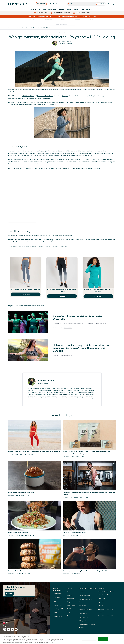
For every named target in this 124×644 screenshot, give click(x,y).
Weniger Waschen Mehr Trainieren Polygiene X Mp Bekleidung (37, 28)
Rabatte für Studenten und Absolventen (106, 611)
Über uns (81, 592)
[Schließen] (121, 639)
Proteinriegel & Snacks (72, 607)
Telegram (101, 606)
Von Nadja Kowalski (23, 574)
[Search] (69, 4)
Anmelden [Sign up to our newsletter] (9, 594)
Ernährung (33, 20)
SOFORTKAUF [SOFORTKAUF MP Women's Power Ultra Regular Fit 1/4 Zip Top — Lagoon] (98, 296)
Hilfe (55, 601)
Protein (44, 9)
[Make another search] (62, 24)
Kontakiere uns (58, 597)
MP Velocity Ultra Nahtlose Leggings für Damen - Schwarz (62, 291)
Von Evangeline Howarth (25, 455)
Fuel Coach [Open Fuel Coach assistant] (101, 4)
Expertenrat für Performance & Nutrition (87, 626)
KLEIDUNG (53, 4)
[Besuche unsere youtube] (16, 629)
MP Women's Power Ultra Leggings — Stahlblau (26, 290)
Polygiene (65, 96)
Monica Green (68, 355)
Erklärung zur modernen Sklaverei (86, 601)
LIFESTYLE (62, 32)
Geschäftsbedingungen (86, 609)
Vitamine (61, 9)
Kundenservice (58, 594)
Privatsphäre (82, 606)
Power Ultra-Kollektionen (45, 96)
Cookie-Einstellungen (10, 619)
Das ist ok (103, 639)
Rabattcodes (102, 598)
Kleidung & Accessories (71, 597)
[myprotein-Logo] (18, 4)
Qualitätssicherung (84, 596)
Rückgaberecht (58, 605)
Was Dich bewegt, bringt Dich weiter (108, 616)
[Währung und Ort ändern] (25, 623)
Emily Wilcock (68, 328)
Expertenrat (89, 9)
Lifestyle (91, 20)
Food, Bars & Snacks (72, 9)
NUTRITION (41, 4)
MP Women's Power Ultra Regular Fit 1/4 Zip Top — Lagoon (98, 291)
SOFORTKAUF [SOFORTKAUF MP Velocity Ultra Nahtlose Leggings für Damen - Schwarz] (62, 296)
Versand (56, 613)
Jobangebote (83, 621)
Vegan (82, 9)
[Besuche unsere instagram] (5, 629)
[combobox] (86, 4)
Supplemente (52, 9)
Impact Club (101, 602)
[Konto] (109, 4)
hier (54, 642)
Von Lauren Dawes (77, 457)
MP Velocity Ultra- (28, 96)
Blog (14, 28)
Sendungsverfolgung (60, 609)
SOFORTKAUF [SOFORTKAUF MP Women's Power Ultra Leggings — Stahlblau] (26, 294)
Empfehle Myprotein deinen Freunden (106, 593)
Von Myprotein (77, 535)
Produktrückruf (58, 616)
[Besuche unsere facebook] (9, 629)
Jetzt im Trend (36, 9)
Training (64, 20)
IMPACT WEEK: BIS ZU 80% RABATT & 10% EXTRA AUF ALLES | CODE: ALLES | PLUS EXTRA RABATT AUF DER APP (62, 16)
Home (10, 28)
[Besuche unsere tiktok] (12, 629)
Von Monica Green (65, 43)
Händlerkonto (83, 613)
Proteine (70, 592)
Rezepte (77, 20)
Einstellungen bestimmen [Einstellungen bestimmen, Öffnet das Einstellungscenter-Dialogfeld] (89, 639)
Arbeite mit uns (83, 617)
